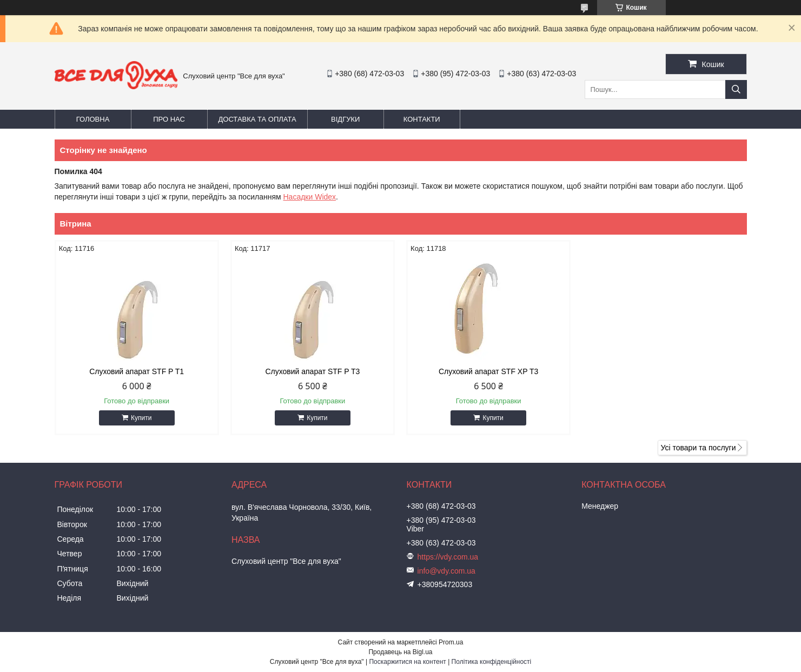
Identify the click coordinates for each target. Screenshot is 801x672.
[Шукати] (736, 89)
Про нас (169, 119)
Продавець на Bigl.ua (400, 652)
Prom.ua (451, 642)
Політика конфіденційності (492, 662)
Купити (141, 418)
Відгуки (345, 119)
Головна (93, 119)
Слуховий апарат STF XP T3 (488, 371)
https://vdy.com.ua (448, 557)
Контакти (422, 119)
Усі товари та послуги (699, 448)
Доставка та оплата (257, 119)
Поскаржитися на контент (407, 662)
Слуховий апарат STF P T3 (312, 371)
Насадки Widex (309, 197)
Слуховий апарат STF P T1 (137, 371)
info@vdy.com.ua (446, 571)
